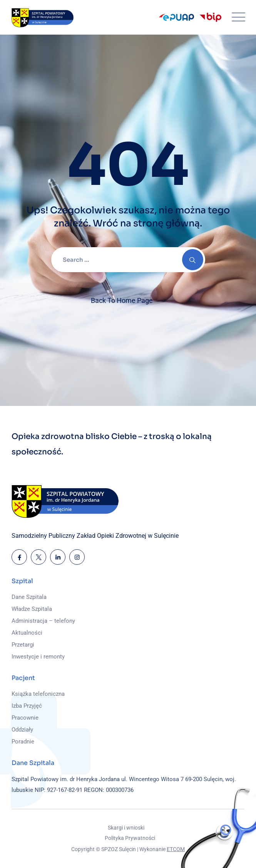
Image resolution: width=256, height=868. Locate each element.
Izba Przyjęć (27, 706)
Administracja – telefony (43, 621)
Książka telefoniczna (38, 694)
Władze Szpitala (32, 609)
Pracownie (25, 718)
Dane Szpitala (29, 597)
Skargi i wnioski (126, 828)
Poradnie (23, 742)
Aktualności (27, 633)
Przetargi (23, 645)
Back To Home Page (122, 300)
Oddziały (22, 730)
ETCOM (176, 849)
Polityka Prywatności (130, 838)
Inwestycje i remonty (38, 657)
